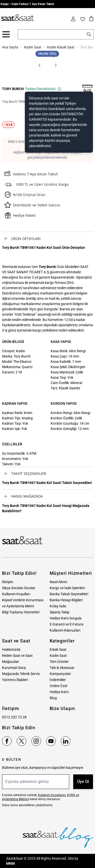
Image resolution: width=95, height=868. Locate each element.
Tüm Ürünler (59, 662)
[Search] (89, 34)
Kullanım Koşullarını (52, 795)
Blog (53, 698)
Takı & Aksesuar (62, 668)
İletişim (8, 582)
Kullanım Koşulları (16, 594)
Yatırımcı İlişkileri (15, 680)
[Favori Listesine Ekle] (54, 55)
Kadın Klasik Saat (61, 47)
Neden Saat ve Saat (17, 656)
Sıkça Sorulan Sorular (19, 588)
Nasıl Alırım (58, 582)
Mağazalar (11, 662)
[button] (40, 65)
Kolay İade (58, 606)
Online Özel (58, 686)
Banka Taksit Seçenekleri (69, 594)
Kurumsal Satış (14, 668)
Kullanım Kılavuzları (65, 630)
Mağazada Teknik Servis (21, 674)
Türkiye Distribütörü (43, 89)
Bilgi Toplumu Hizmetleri (21, 612)
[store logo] (17, 18)
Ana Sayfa (10, 47)
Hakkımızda (11, 649)
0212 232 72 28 (14, 717)
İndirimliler (58, 680)
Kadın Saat (33, 47)
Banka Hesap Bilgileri (66, 600)
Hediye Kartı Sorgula (66, 618)
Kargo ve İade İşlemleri (67, 588)
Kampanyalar (60, 674)
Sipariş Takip (60, 612)
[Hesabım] (73, 19)
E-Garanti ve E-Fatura (66, 624)
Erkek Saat (58, 649)
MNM (10, 863)
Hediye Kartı (59, 692)
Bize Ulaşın (62, 708)
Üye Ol (83, 782)
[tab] (48, 238)
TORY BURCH (13, 89)
